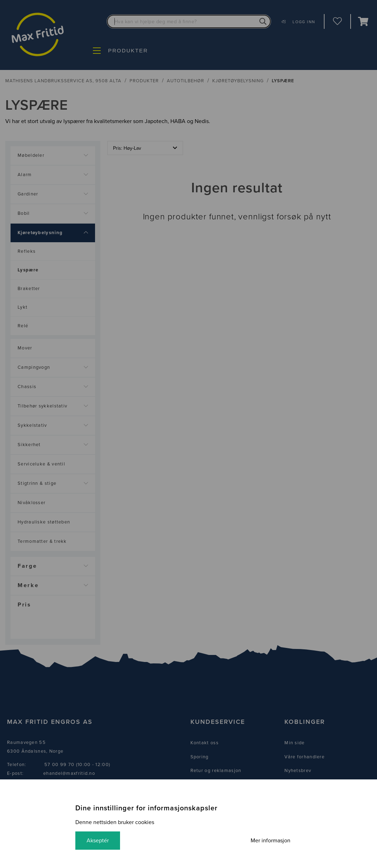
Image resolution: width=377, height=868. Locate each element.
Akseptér (98, 841)
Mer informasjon (271, 841)
